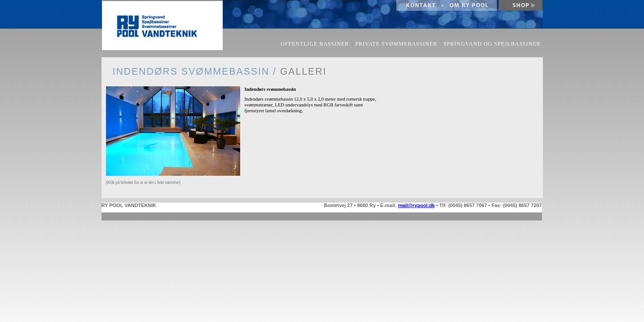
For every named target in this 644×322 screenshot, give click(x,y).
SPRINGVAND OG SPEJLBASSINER (492, 44)
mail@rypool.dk (416, 205)
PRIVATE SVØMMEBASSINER (396, 44)
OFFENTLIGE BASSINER (315, 44)
